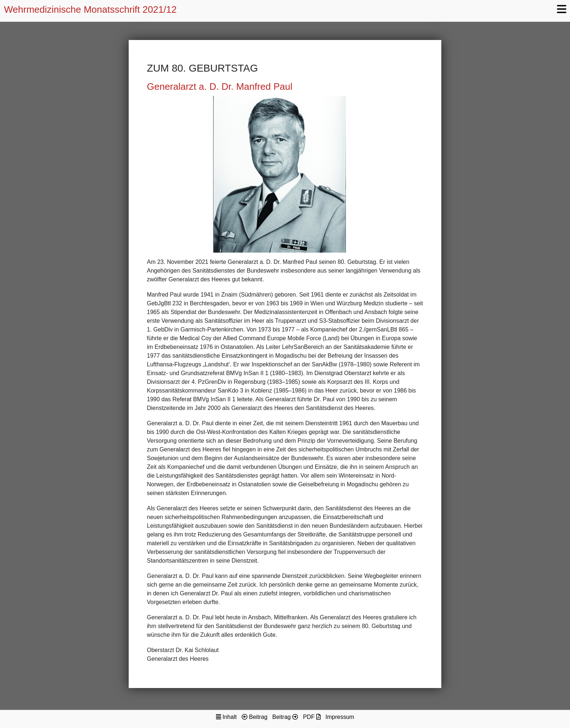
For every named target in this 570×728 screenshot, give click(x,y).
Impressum (340, 717)
